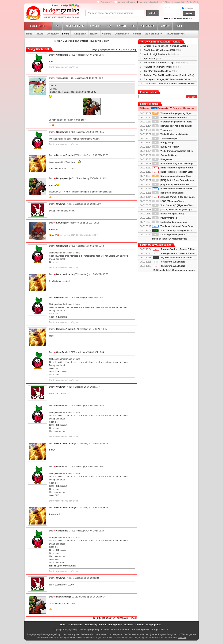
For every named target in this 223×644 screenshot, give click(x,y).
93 (120, 49)
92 (117, 49)
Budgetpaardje (64, 178)
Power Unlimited (165, 218)
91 (115, 49)
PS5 (58, 26)
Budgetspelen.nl (159, 630)
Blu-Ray (166, 26)
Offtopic (84, 41)
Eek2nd (60, 223)
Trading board (115, 625)
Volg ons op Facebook (149, 2)
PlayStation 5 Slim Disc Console (162, 67)
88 (106, 49)
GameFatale (62, 55)
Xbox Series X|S (75, 26)
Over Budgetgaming (89, 630)
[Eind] (133, 49)
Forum (65, 34)
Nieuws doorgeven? (175, 34)
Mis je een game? (153, 34)
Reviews (94, 34)
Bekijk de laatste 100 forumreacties (170, 239)
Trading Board (79, 34)
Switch (122, 26)
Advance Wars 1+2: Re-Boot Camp (174, 197)
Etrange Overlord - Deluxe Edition (178, 249)
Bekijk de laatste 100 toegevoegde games (174, 270)
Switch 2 (96, 26)
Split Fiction (153, 59)
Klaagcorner (162, 159)
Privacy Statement (120, 630)
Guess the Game (165, 155)
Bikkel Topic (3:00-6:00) (168, 214)
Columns (107, 34)
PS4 (110, 26)
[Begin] (95, 49)
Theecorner (162, 130)
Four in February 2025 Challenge (173, 164)
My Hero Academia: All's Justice (177, 258)
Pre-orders (148, 26)
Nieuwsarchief (76, 625)
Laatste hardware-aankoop (170, 222)
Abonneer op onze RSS (175, 2)
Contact (137, 34)
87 (103, 49)
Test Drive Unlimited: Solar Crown (173, 226)
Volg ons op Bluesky (126, 2)
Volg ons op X (106, 2)
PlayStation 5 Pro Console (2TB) (162, 50)
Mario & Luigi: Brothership (161, 54)
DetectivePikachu (65, 155)
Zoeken (192, 97)
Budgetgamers (122, 34)
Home (29, 34)
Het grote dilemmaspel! (168, 193)
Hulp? (191, 18)
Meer (179, 26)
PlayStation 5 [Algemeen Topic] (172, 122)
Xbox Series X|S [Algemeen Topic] (173, 205)
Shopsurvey (53, 34)
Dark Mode (194, 2)
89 (109, 49)
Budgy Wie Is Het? (100, 41)
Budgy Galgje (163, 143)
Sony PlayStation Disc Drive (160, 71)
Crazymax (61, 204)
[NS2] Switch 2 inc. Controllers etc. (174, 180)
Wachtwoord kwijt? (181, 18)
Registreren (168, 18)
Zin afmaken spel (165, 138)
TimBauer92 (62, 78)
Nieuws (39, 34)
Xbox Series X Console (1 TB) (166, 63)
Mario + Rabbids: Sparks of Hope (173, 168)
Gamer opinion (70, 41)
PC (134, 26)
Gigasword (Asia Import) (173, 262)
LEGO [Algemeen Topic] (168, 201)
